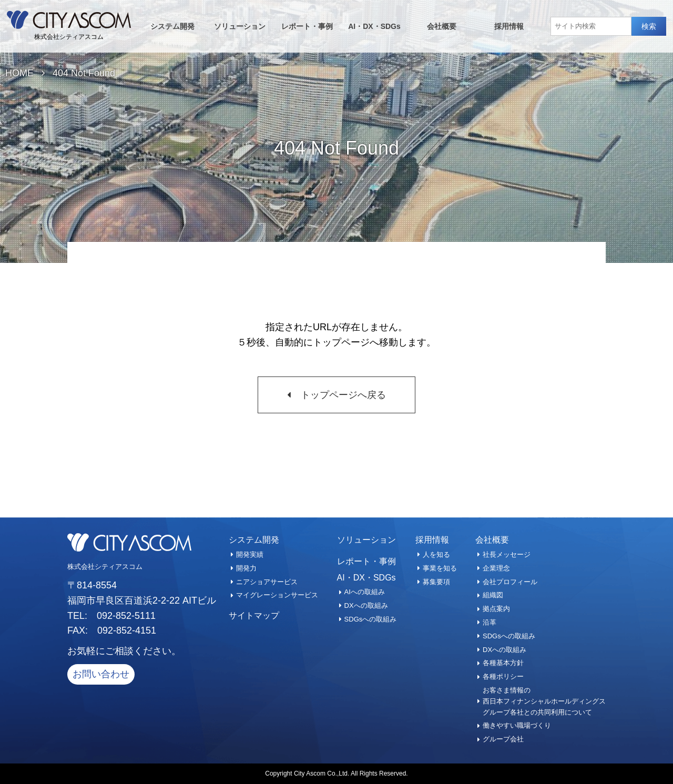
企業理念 (496, 568)
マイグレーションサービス (277, 595)
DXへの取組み (366, 605)
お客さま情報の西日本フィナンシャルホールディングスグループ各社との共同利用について (544, 701)
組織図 (493, 595)
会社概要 (442, 26)
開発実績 (250, 554)
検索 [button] (649, 26)
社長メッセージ (507, 554)
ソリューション (240, 26)
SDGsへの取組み (371, 619)
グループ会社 (503, 739)
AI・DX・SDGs (374, 26)
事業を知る (440, 568)
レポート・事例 (307, 26)
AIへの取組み (365, 592)
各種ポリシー (503, 676)
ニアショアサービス (267, 582)
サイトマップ (254, 615)
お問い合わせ (101, 674)
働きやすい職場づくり (517, 725)
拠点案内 (496, 609)
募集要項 (436, 582)
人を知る (436, 554)
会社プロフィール (510, 582)
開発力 (246, 568)
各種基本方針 (503, 663)
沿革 (490, 622)
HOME (19, 73)
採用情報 (509, 26)
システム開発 (172, 26)
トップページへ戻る (343, 395)
